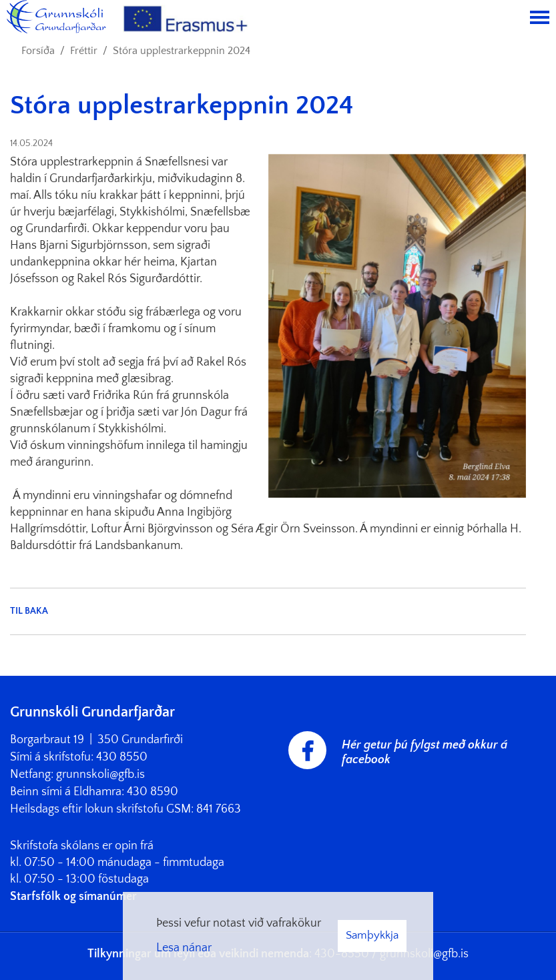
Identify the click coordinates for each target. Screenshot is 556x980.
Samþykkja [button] (372, 935)
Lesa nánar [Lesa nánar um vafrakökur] (184, 948)
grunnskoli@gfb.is (100, 775)
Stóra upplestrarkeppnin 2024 (182, 51)
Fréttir (84, 51)
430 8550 (122, 757)
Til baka (29, 611)
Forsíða (38, 51)
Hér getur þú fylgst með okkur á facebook (425, 753)
